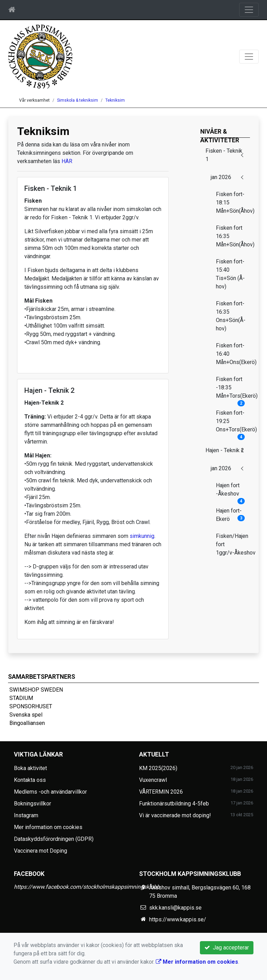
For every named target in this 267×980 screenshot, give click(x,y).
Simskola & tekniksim (78, 100)
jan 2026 (221, 177)
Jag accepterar (227, 948)
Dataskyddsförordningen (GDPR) (54, 839)
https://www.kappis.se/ (178, 919)
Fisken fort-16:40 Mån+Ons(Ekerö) (233, 354)
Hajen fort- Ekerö (230, 515)
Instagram (26, 815)
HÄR (67, 161)
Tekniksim (115, 100)
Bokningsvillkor (33, 804)
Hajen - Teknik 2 (225, 450)
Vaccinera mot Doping (41, 851)
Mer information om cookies (48, 827)
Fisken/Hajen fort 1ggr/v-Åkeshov (233, 544)
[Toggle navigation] (249, 10)
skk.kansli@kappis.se (175, 908)
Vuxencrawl (153, 780)
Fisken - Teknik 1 (224, 155)
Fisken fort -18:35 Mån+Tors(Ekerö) (233, 390)
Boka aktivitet (30, 768)
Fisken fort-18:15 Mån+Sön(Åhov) (233, 202)
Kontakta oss (30, 780)
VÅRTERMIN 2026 (161, 792)
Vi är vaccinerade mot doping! (175, 815)
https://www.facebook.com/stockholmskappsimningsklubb (87, 887)
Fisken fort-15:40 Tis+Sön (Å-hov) (230, 274)
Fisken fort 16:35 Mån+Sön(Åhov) (233, 236)
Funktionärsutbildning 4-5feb (174, 804)
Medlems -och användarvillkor (50, 792)
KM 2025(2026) (158, 768)
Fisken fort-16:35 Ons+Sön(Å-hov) (231, 316)
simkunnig (142, 536)
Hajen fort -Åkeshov (230, 492)
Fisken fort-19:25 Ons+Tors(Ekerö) (233, 423)
